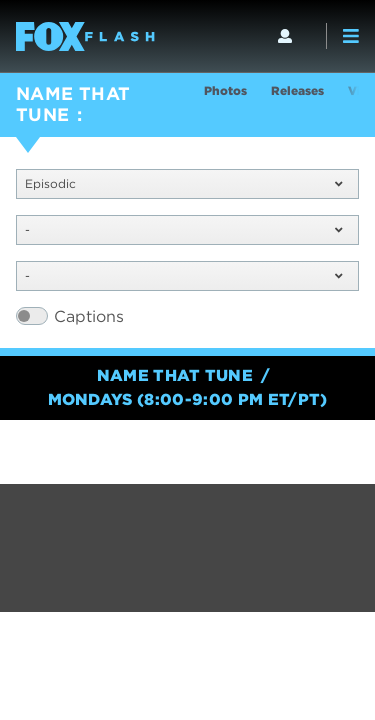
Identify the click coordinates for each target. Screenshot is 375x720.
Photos (225, 90)
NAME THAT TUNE (73, 104)
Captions (89, 316)
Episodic (183, 183)
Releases (297, 90)
